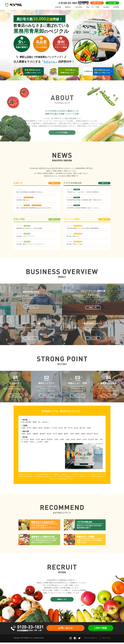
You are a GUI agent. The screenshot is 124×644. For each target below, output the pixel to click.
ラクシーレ (50, 62)
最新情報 (58, 7)
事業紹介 (68, 7)
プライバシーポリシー (91, 639)
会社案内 (106, 7)
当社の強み (79, 7)
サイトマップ (106, 639)
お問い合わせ (97, 3)
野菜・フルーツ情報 (93, 7)
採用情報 (116, 7)
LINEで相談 (112, 3)
